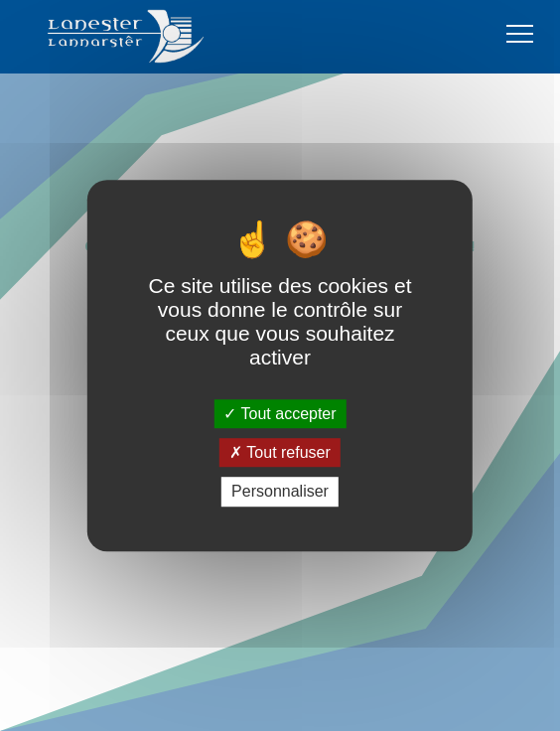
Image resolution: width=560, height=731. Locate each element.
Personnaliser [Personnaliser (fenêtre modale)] (280, 492)
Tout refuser (280, 452)
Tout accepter (280, 414)
